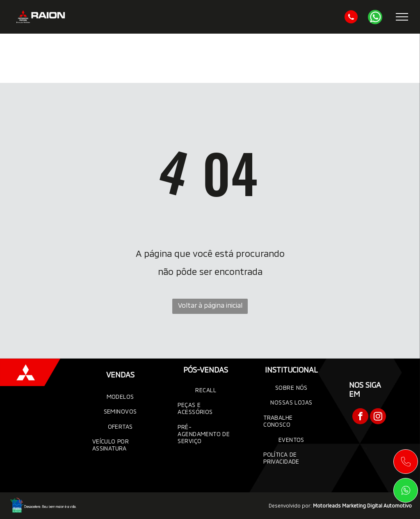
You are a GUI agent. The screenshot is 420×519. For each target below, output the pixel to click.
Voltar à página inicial (210, 305)
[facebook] (360, 417)
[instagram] (378, 417)
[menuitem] (120, 397)
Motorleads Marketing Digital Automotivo (362, 505)
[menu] (402, 17)
